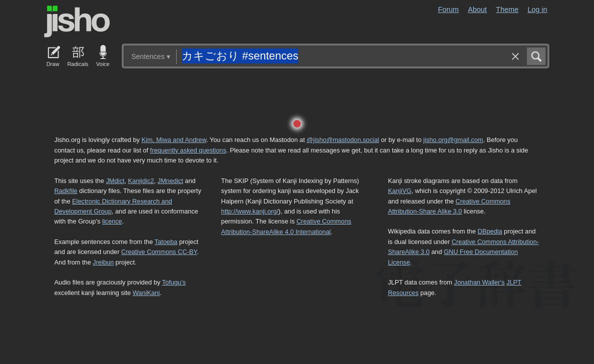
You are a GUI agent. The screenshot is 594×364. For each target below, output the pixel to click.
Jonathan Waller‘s (479, 282)
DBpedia (490, 231)
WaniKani (146, 293)
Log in (537, 9)
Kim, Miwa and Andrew (174, 140)
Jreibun (103, 262)
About (477, 9)
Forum (448, 9)
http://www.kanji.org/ (250, 211)
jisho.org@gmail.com (453, 140)
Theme (507, 9)
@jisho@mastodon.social (343, 140)
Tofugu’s (174, 282)
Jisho (77, 21)
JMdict (115, 181)
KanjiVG (400, 191)
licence (112, 221)
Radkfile (66, 191)
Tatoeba (166, 242)
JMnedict (170, 181)
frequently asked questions (188, 150)
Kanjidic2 (141, 181)
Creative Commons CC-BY (159, 252)
